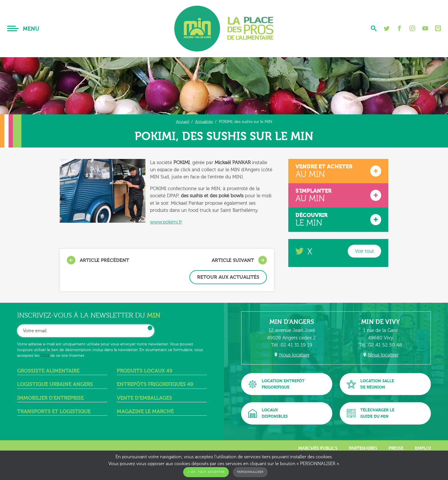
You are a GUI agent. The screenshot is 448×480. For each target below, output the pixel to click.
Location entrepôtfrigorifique (276, 384)
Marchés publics (318, 448)
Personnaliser (250, 472)
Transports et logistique (54, 412)
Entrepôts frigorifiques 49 (155, 384)
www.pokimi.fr (166, 222)
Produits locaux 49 (145, 371)
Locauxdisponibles (268, 413)
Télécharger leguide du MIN (371, 413)
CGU (45, 355)
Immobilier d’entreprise (50, 398)
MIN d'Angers (292, 322)
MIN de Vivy (381, 322)
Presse (396, 448)
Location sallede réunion (370, 384)
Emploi (423, 448)
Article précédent (98, 260)
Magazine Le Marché (145, 412)
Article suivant (239, 260)
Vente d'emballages (144, 398)
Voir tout (364, 251)
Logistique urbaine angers (55, 384)
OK (150, 328)
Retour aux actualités (228, 277)
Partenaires (363, 448)
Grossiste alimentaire (48, 371)
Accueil (183, 122)
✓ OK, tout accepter (206, 472)
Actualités (204, 122)
